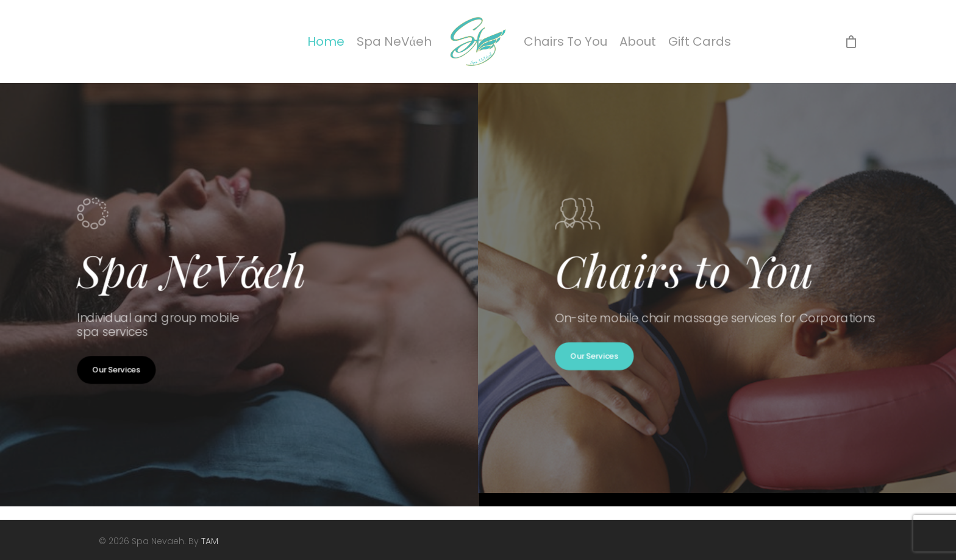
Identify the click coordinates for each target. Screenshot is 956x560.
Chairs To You (565, 41)
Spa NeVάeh (394, 41)
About (638, 41)
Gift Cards (700, 41)
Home (326, 41)
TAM (210, 541)
